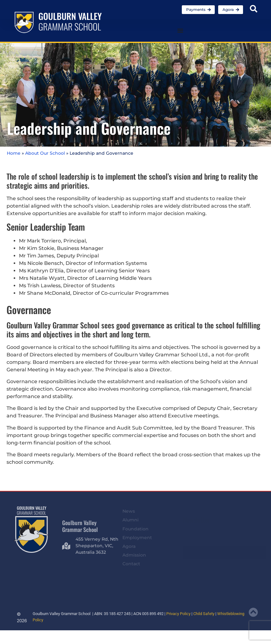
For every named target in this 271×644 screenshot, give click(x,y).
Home (14, 153)
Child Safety (204, 614)
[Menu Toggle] (180, 31)
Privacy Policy (178, 614)
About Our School (45, 153)
